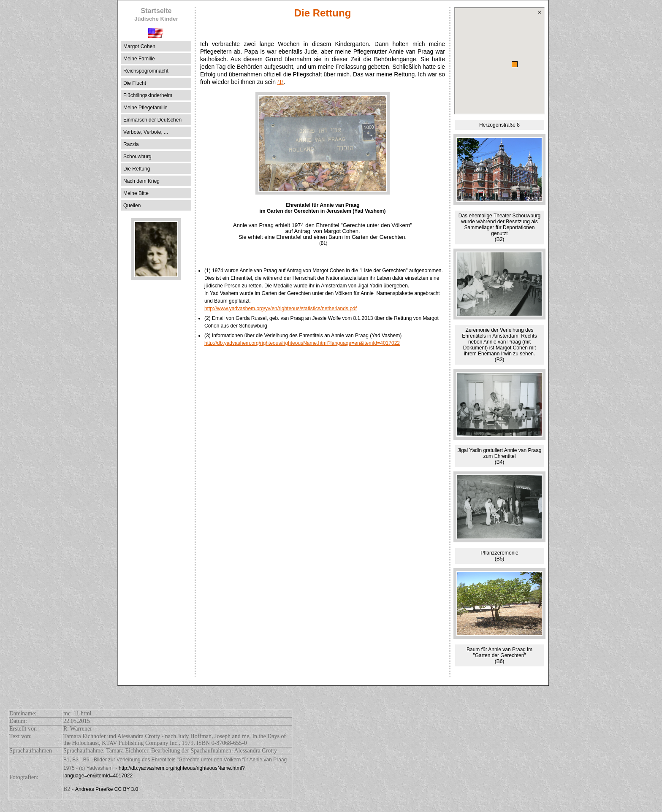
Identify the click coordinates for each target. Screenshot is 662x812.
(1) (281, 82)
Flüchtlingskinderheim (148, 95)
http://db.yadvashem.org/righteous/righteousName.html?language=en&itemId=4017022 (302, 343)
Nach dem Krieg (141, 181)
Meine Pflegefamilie (145, 108)
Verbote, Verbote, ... (146, 132)
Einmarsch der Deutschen (152, 120)
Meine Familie (139, 59)
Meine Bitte (136, 193)
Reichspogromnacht (146, 71)
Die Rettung (137, 169)
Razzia (131, 144)
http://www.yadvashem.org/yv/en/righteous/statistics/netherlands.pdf (281, 309)
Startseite (156, 15)
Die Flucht (135, 83)
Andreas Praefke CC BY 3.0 (107, 789)
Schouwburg (137, 157)
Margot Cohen (139, 46)
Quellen (132, 206)
